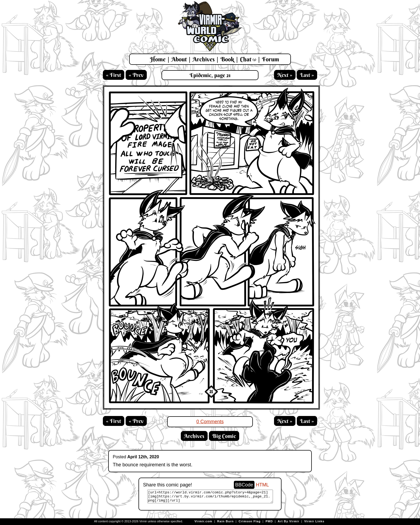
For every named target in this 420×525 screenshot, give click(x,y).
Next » (285, 75)
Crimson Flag (250, 521)
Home (158, 59)
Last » (307, 75)
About (179, 59)
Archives (204, 59)
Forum (271, 59)
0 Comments (210, 422)
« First (114, 75)
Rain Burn (226, 521)
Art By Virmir (289, 521)
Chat (248, 59)
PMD (269, 521)
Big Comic (224, 436)
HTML (262, 485)
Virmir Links (314, 521)
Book (227, 59)
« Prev (136, 75)
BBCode (244, 485)
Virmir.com (203, 521)
